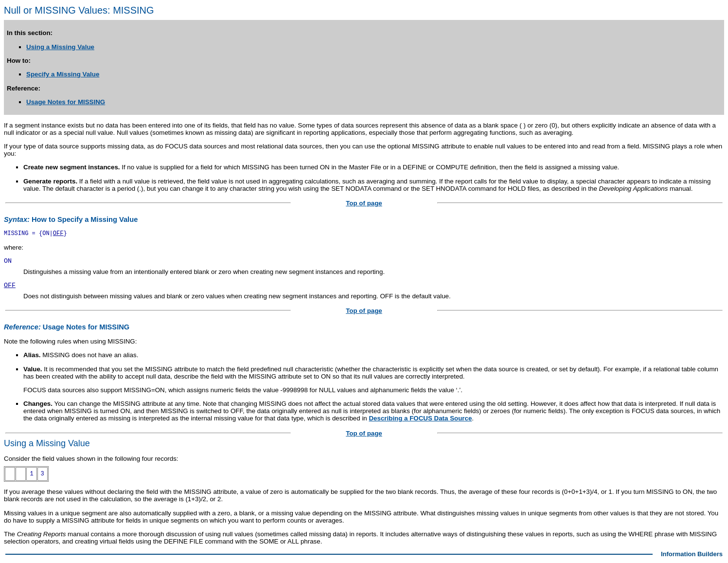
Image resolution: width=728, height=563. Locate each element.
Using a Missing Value (60, 47)
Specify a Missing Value (63, 74)
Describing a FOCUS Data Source (420, 418)
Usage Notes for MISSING (66, 102)
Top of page (364, 203)
